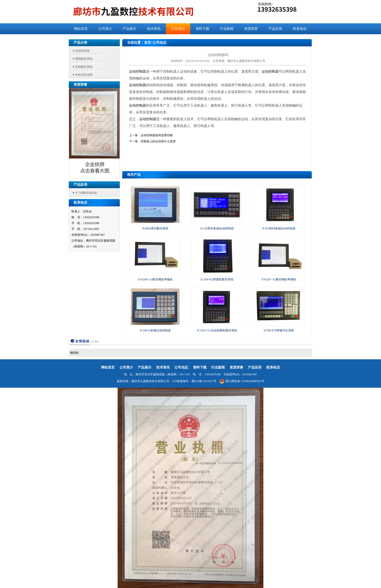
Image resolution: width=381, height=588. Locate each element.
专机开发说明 (84, 75)
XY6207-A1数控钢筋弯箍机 (279, 279)
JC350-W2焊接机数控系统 (217, 279)
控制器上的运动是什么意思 (158, 141)
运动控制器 (82, 51)
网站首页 (81, 29)
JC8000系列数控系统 (155, 228)
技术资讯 (154, 29)
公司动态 (178, 29)
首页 (147, 43)
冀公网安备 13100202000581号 (242, 381)
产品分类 (80, 43)
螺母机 (75, 353)
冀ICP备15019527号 (204, 381)
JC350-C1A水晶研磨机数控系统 (217, 330)
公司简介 (105, 29)
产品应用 (275, 29)
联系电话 (300, 29)
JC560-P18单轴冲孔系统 (279, 330)
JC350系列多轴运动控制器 (279, 228)
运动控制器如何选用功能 (157, 135)
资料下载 (202, 29)
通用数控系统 (84, 59)
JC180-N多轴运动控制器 (155, 330)
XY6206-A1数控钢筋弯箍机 (155, 279)
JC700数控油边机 (86, 193)
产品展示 (130, 29)
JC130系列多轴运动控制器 (217, 228)
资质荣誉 (251, 29)
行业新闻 (227, 29)
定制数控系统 (84, 67)
